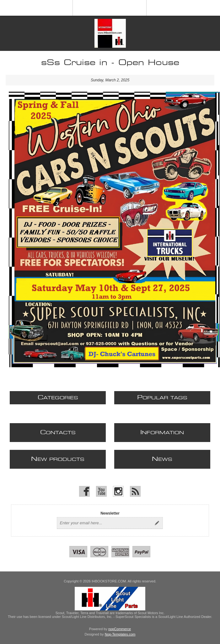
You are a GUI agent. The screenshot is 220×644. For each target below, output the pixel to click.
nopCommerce (120, 629)
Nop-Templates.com (120, 634)
